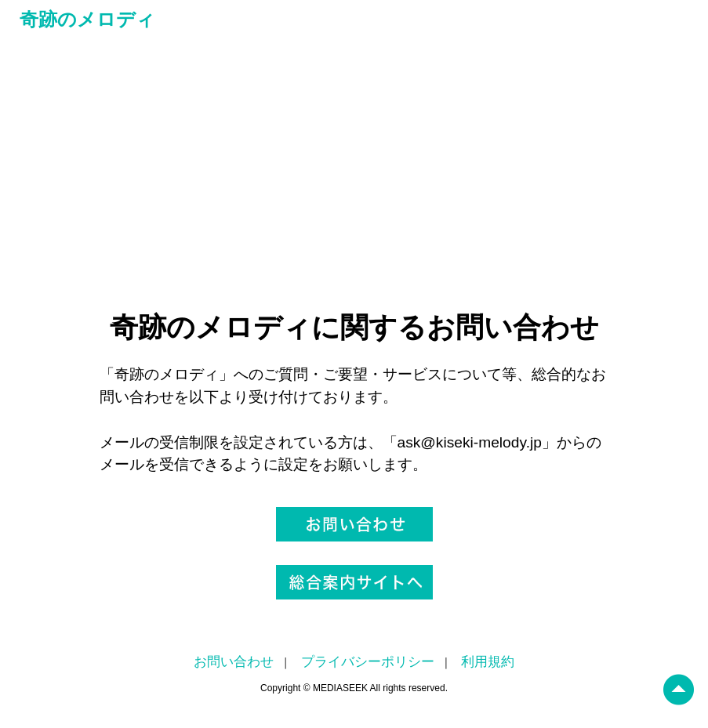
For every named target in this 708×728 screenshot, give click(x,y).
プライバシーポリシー (368, 662)
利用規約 (488, 662)
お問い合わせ (234, 662)
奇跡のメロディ (87, 19)
